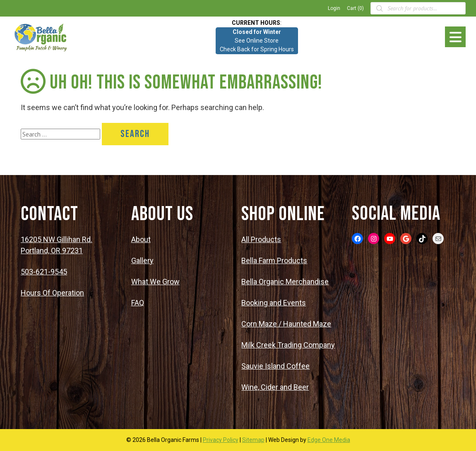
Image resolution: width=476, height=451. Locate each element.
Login (334, 8)
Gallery (142, 260)
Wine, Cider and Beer (275, 387)
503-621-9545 (44, 272)
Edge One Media (329, 440)
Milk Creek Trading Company (288, 345)
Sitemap (253, 440)
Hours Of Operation (52, 293)
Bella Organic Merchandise (285, 282)
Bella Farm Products (274, 260)
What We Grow (155, 282)
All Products (261, 239)
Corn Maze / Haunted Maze (286, 324)
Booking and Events (274, 303)
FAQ (138, 303)
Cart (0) (355, 8)
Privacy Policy (221, 440)
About (141, 239)
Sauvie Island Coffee (275, 366)
